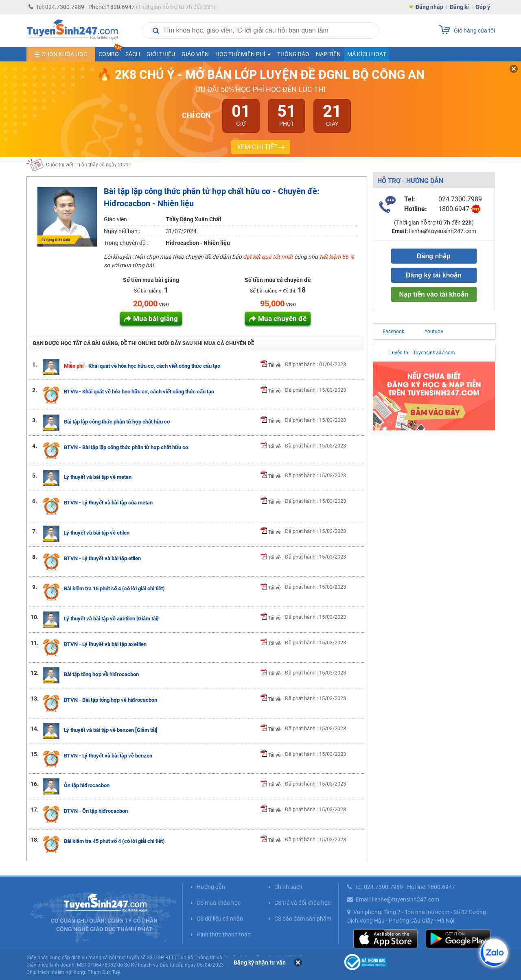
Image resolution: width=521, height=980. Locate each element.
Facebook (393, 332)
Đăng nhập (429, 7)
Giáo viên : (117, 219)
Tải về (270, 365)
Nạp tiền (328, 54)
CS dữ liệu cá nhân (220, 919)
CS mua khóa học (219, 903)
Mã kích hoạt (367, 54)
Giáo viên (195, 54)
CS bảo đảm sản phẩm (303, 919)
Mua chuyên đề (282, 319)
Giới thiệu (161, 54)
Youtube (434, 332)
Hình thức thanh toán (224, 934)
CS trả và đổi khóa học (302, 903)
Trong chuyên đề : (126, 243)
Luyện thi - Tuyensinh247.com (422, 353)
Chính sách (288, 887)
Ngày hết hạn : (122, 231)
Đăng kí (459, 7)
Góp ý (483, 7)
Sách (133, 54)
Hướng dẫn (211, 887)
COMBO (110, 52)
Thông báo (293, 54)
